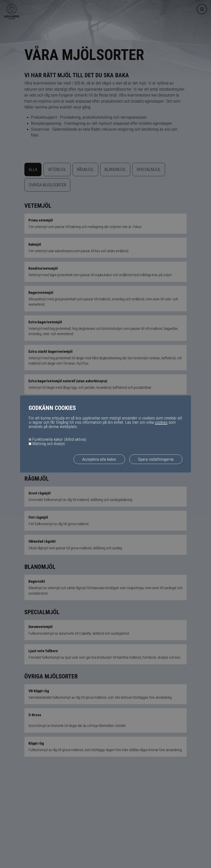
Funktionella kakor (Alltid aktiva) (59, 439)
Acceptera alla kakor (99, 459)
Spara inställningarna (156, 459)
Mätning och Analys (49, 444)
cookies (161, 422)
